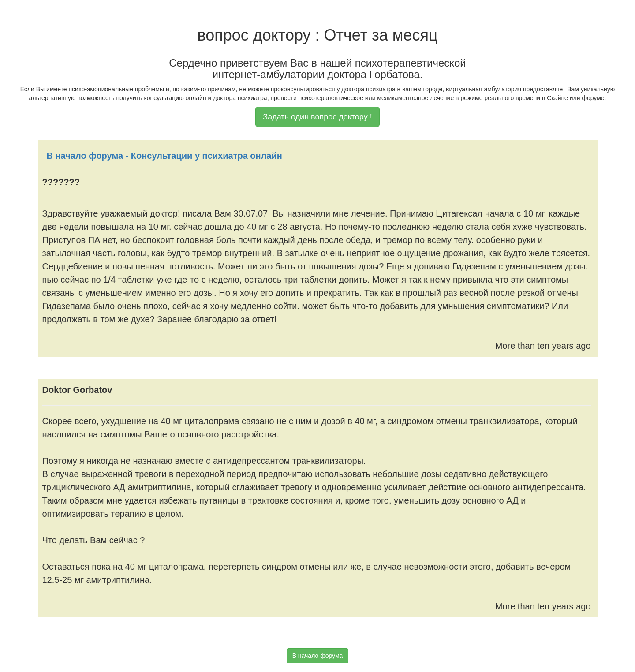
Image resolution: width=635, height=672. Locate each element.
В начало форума (318, 656)
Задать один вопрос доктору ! (317, 117)
